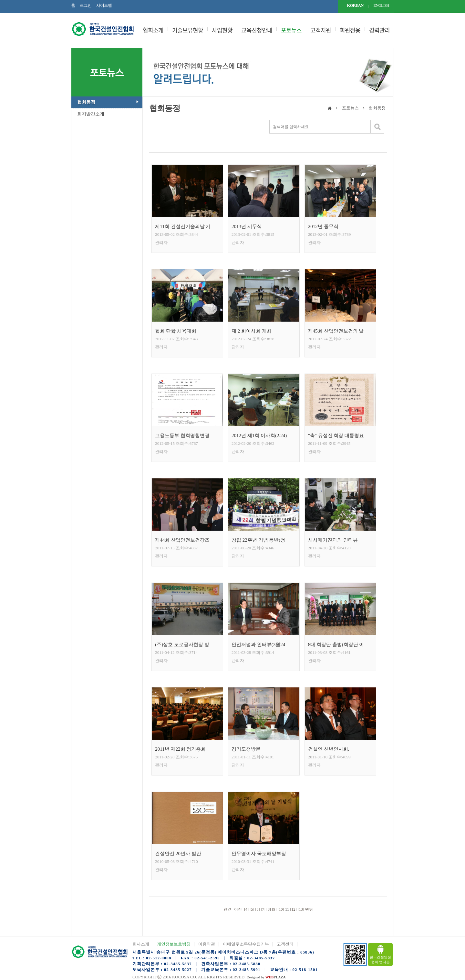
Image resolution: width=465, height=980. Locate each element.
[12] (294, 909)
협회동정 (86, 102)
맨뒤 (310, 909)
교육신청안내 (257, 30)
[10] (281, 909)
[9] (274, 909)
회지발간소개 (91, 114)
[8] (269, 909)
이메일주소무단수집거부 (246, 944)
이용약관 (207, 944)
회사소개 (141, 944)
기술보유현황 (188, 30)
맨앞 (227, 909)
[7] (263, 909)
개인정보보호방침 (174, 944)
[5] (252, 909)
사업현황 (222, 30)
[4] (246, 909)
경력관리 (379, 30)
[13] (301, 909)
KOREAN (355, 5)
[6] (257, 909)
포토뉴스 (291, 30)
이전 (238, 909)
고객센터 (285, 944)
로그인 (86, 5)
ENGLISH (381, 5)
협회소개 (153, 30)
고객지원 (321, 30)
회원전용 (350, 30)
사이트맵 (104, 5)
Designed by (266, 977)
